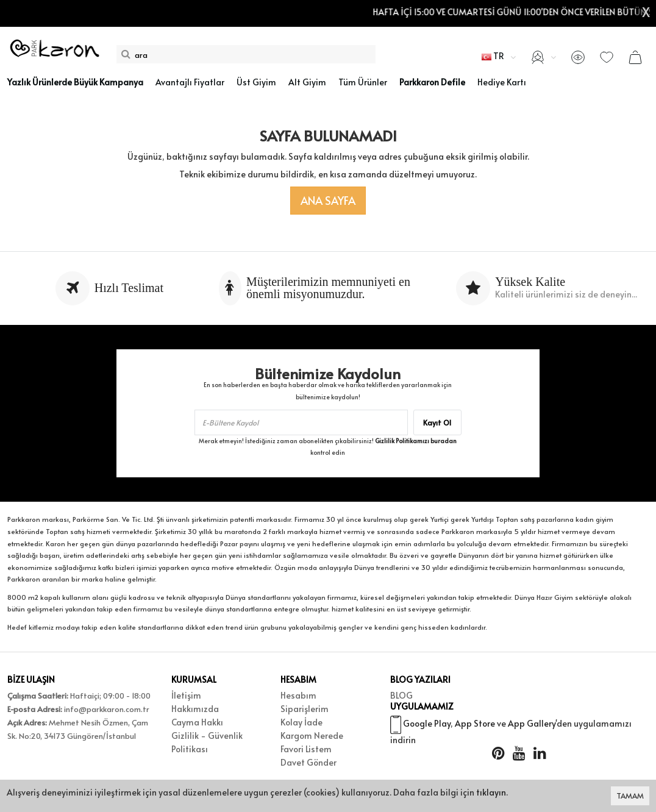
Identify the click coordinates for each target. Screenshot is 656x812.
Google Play (427, 728)
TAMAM (630, 796)
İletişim (186, 695)
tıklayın (491, 792)
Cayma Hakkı (197, 722)
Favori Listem (306, 749)
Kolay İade (301, 722)
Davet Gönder (308, 762)
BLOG (401, 695)
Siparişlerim (305, 709)
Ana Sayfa (328, 200)
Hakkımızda (195, 709)
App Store (475, 728)
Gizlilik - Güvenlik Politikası (207, 742)
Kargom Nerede (312, 735)
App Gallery (532, 728)
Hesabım (298, 695)
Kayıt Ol (437, 422)
